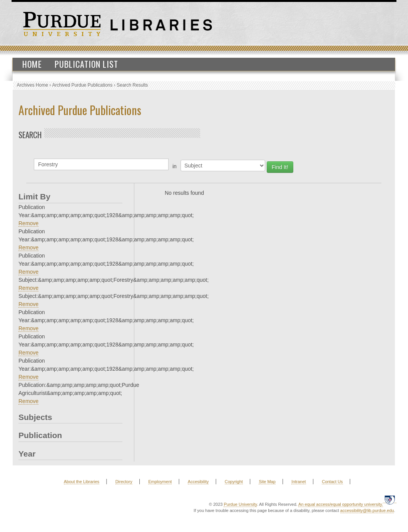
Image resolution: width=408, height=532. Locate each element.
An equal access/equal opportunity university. (341, 504)
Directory (124, 482)
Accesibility (198, 482)
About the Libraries (82, 482)
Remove (28, 223)
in (175, 166)
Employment (160, 482)
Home (32, 64)
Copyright (234, 482)
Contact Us (332, 482)
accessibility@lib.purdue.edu (367, 510)
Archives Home (33, 85)
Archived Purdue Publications (83, 85)
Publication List (86, 64)
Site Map (267, 482)
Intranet (298, 482)
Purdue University (240, 504)
